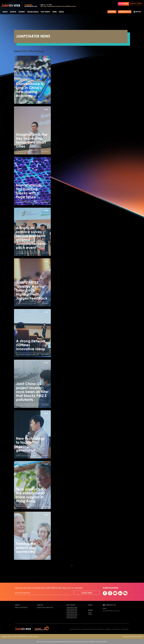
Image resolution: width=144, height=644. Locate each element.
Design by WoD (128, 637)
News (54, 12)
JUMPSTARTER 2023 (72, 609)
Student (22, 12)
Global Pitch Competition (45, 607)
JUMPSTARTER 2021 (72, 613)
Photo (90, 614)
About (5, 12)
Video (90, 613)
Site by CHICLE (138, 637)
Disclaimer (108, 629)
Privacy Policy (116, 629)
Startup (13, 12)
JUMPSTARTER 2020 (72, 614)
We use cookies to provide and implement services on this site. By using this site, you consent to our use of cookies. (72, 642)
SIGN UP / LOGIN (136, 4)
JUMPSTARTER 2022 (72, 611)
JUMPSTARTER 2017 (72, 618)
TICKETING (112, 12)
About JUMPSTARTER (21, 607)
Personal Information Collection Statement (93, 629)
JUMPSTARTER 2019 (72, 616)
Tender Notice (125, 629)
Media (61, 12)
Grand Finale (33, 12)
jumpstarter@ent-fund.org (111, 611)
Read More (45, 101)
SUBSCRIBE (87, 593)
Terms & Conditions (75, 629)
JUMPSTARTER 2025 (72, 607)
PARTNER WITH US (125, 12)
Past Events (45, 12)
